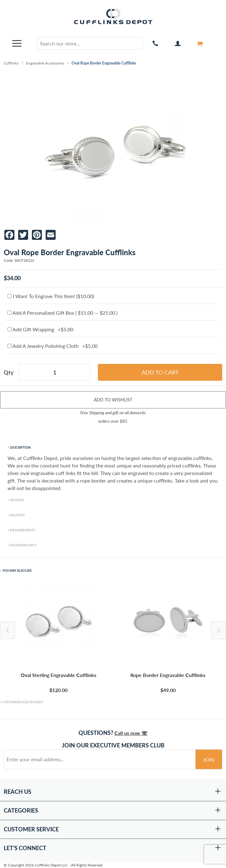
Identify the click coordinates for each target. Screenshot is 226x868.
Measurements (23, 530)
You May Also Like (17, 571)
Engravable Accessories (45, 63)
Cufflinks (11, 63)
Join (209, 759)
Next (218, 630)
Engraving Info (23, 545)
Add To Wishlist (113, 400)
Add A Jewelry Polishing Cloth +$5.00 (53, 346)
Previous (8, 630)
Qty (9, 372)
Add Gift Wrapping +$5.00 (40, 329)
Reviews (17, 500)
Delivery (17, 515)
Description (20, 447)
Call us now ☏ (131, 733)
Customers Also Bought (23, 702)
